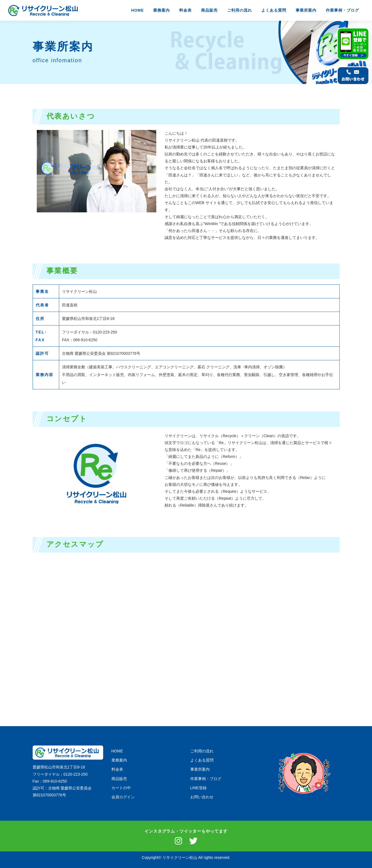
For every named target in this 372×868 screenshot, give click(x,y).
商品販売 (209, 10)
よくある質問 (274, 10)
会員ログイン (123, 797)
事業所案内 (306, 10)
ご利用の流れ (240, 10)
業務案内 (162, 10)
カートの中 (121, 788)
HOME (137, 10)
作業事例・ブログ (342, 10)
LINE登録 (198, 788)
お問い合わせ (202, 797)
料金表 (185, 10)
